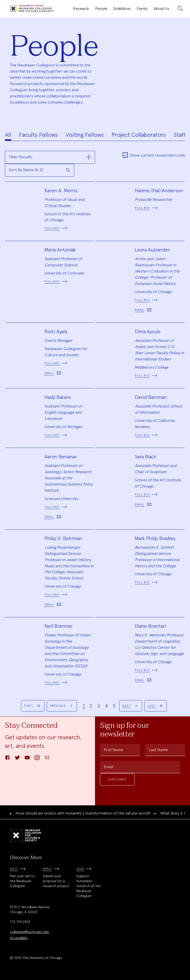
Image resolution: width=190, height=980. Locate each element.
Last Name (158, 750)
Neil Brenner (59, 626)
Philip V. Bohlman (63, 538)
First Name (113, 750)
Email (108, 767)
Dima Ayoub (148, 331)
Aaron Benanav (61, 457)
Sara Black (146, 457)
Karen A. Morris (61, 191)
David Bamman (151, 397)
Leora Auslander (152, 250)
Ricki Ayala (56, 331)
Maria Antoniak (60, 250)
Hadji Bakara (58, 397)
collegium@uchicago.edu (29, 932)
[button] (50, 157)
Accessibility (19, 938)
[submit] (180, 9)
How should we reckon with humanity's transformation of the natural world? (83, 813)
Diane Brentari (151, 626)
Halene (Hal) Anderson (159, 191)
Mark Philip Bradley (155, 538)
